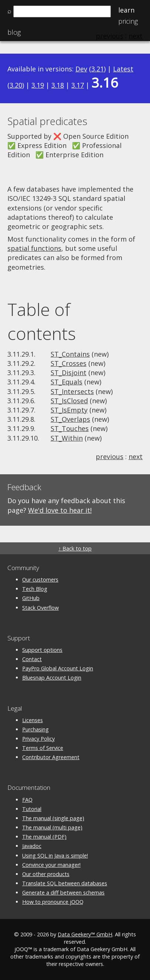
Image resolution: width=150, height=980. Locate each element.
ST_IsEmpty (69, 410)
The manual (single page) (53, 818)
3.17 (78, 85)
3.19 (38, 85)
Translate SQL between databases (65, 883)
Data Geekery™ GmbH (85, 934)
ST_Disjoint (69, 373)
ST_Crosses (69, 363)
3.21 (98, 69)
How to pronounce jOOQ (53, 902)
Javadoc (32, 846)
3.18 (58, 85)
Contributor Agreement (51, 757)
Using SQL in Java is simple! (55, 856)
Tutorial (32, 809)
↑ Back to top (75, 548)
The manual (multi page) (52, 827)
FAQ (27, 800)
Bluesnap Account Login (52, 678)
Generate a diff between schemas (63, 893)
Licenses (33, 720)
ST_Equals (67, 382)
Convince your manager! (51, 865)
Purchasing (35, 729)
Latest (123, 69)
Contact (32, 659)
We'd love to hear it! (60, 510)
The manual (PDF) (44, 837)
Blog (14, 32)
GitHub (31, 598)
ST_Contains (70, 354)
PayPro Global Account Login (58, 668)
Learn (126, 10)
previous (110, 457)
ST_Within (67, 438)
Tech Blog (35, 589)
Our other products (46, 874)
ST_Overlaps (70, 419)
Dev (81, 69)
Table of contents (42, 321)
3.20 (16, 85)
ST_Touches (70, 428)
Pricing (128, 21)
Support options (42, 650)
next (136, 457)
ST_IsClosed (69, 401)
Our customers (40, 580)
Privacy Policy (38, 739)
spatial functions (34, 248)
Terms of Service (43, 748)
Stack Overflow (40, 608)
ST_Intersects (72, 391)
